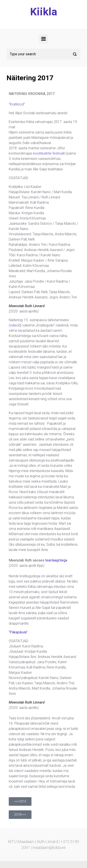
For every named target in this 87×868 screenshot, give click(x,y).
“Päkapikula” (18, 632)
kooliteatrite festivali (49, 153)
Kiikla (44, 12)
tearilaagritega (56, 560)
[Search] (43, 54)
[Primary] (43, 39)
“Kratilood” (17, 104)
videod (15, 325)
